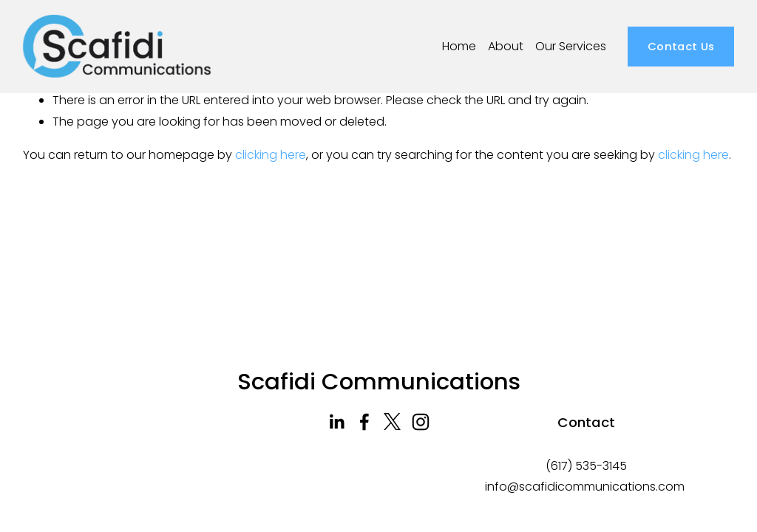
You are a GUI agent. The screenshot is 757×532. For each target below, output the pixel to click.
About (506, 46)
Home (459, 46)
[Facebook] (364, 422)
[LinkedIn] (336, 422)
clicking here (271, 155)
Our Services (571, 46)
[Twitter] (393, 422)
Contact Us (681, 46)
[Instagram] (421, 422)
